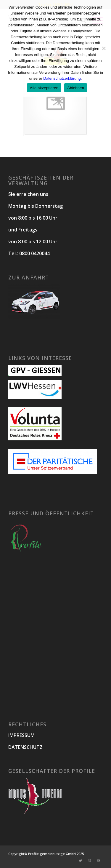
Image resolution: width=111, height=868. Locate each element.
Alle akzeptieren (44, 88)
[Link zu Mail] (98, 861)
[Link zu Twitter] (81, 861)
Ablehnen (76, 88)
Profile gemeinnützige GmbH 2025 (56, 854)
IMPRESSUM (21, 735)
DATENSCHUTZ (25, 747)
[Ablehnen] (104, 48)
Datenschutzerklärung (62, 78)
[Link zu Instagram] (89, 861)
